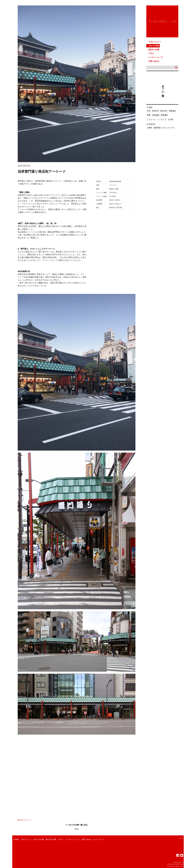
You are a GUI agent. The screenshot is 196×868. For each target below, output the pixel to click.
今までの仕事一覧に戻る (78, 825)
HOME (16, 839)
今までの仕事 (154, 46)
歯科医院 (157, 128)
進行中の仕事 (154, 50)
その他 (170, 119)
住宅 (149, 111)
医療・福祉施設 (153, 115)
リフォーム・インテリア (157, 119)
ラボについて (155, 42)
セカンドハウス (168, 128)
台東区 (150, 128)
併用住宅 (155, 111)
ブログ (151, 53)
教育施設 (164, 115)
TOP (181, 838)
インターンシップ (156, 57)
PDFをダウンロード (25, 820)
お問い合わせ (154, 61)
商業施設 (172, 111)
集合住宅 (164, 111)
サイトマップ (99, 839)
